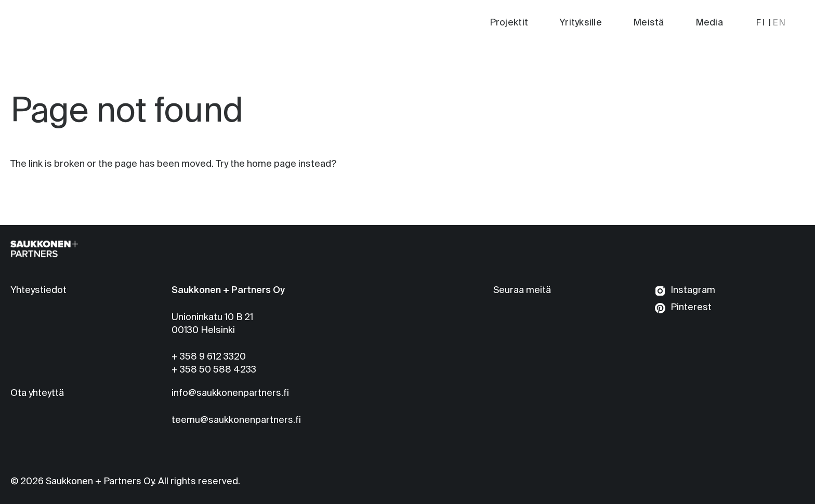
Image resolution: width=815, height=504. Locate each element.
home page (272, 164)
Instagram (693, 290)
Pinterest (691, 308)
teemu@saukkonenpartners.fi (236, 420)
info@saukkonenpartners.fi (230, 393)
